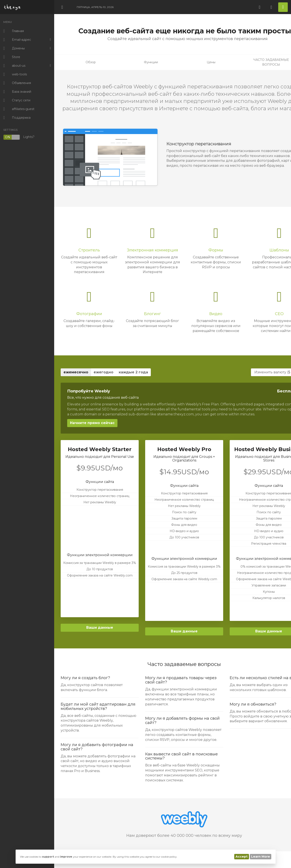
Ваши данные (100, 628)
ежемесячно (76, 372)
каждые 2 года (133, 372)
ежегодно (103, 372)
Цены (211, 62)
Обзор (91, 62)
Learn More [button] (261, 857)
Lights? (19, 137)
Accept (242, 857)
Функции (151, 62)
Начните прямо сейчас (92, 423)
